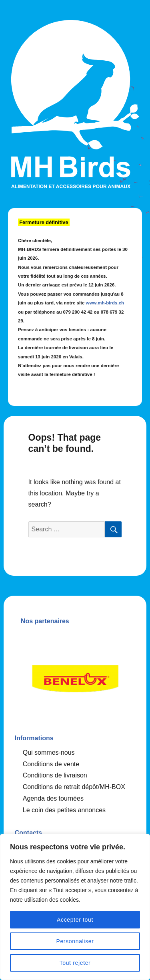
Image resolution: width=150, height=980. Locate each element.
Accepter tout (75, 920)
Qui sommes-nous (49, 752)
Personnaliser (75, 941)
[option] (75, 676)
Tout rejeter (75, 963)
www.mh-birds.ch (105, 303)
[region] (75, 907)
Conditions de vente (51, 764)
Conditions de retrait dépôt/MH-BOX (74, 787)
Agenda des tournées (53, 798)
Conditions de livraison (55, 775)
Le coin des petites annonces (64, 810)
